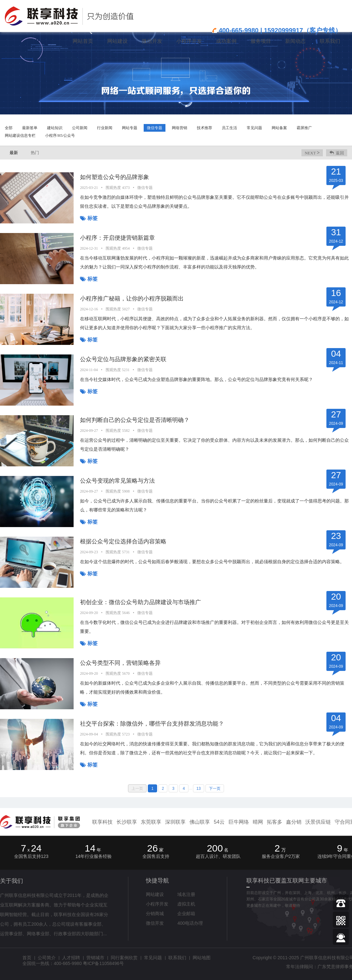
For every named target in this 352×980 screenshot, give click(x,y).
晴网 (258, 822)
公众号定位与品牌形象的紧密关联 (123, 359)
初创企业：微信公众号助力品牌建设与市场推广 (140, 602)
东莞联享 (151, 822)
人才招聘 (71, 958)
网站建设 (155, 894)
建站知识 (55, 128)
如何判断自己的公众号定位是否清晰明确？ (135, 420)
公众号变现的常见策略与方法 (117, 481)
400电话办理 (190, 923)
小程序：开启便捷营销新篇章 (117, 238)
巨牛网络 (239, 822)
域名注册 (186, 894)
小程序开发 (157, 904)
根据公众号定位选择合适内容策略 (123, 541)
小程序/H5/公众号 (60, 136)
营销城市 (95, 958)
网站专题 (130, 128)
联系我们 (177, 958)
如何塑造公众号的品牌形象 (115, 177)
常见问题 (254, 128)
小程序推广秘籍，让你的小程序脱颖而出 (132, 299)
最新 (14, 153)
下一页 (215, 789)
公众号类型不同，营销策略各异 (120, 663)
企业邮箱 (186, 914)
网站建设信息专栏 (20, 136)
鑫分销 (294, 822)
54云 (219, 822)
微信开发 (155, 923)
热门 (35, 153)
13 (199, 789)
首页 (27, 958)
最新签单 (30, 128)
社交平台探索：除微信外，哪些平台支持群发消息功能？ (152, 724)
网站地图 (202, 958)
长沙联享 (127, 822)
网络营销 (180, 128)
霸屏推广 (304, 128)
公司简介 (47, 958)
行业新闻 (105, 128)
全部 (9, 128)
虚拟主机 (186, 904)
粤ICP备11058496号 (103, 963)
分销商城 (155, 914)
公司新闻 (80, 128)
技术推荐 (204, 128)
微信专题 (155, 128)
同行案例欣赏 (124, 958)
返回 (340, 153)
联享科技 (102, 822)
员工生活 (229, 128)
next (312, 153)
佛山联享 (200, 822)
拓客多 (275, 822)
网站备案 (279, 128)
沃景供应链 (318, 822)
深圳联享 (175, 822)
